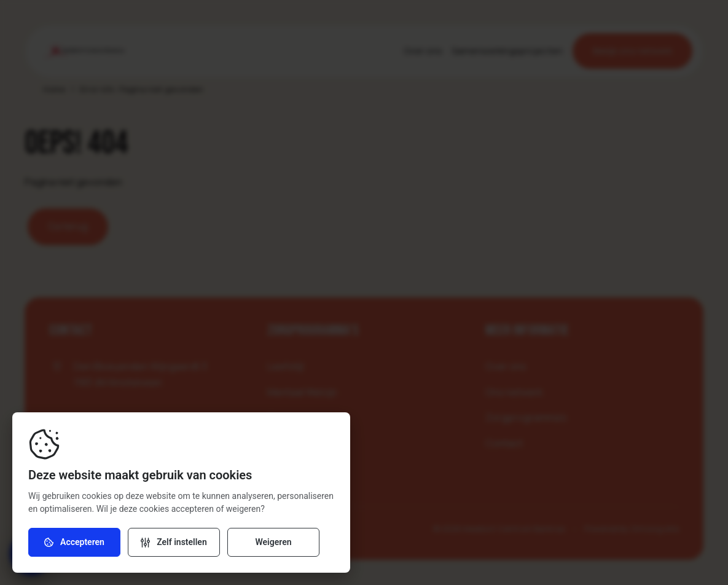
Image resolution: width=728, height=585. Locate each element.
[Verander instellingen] (174, 543)
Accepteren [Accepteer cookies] (74, 543)
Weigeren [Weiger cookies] (273, 543)
